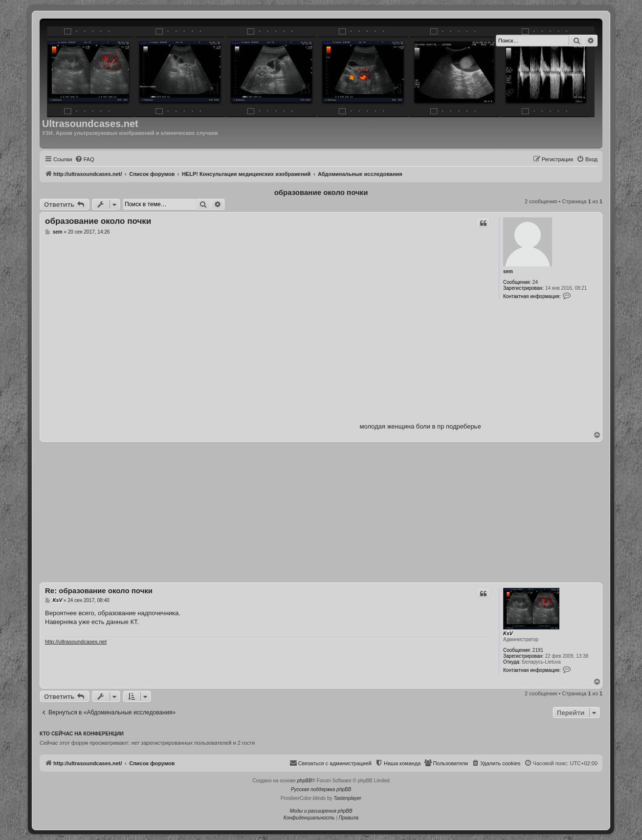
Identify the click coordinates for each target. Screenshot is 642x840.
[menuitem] (85, 159)
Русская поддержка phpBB (321, 789)
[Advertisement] (321, 512)
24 (535, 282)
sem (508, 271)
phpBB (305, 781)
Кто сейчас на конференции (82, 733)
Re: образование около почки (99, 591)
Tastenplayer (347, 798)
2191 (538, 650)
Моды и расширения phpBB (321, 811)
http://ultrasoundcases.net (76, 642)
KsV (508, 634)
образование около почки (321, 192)
